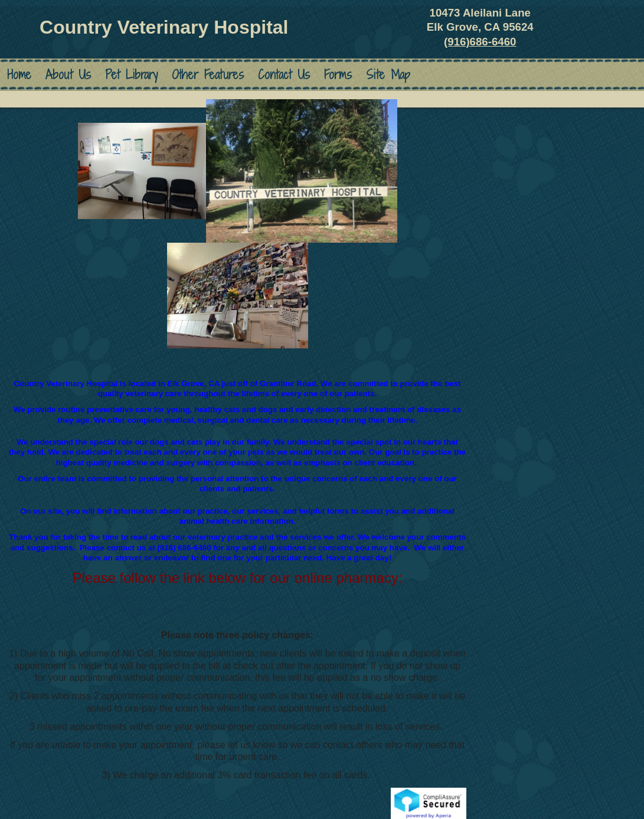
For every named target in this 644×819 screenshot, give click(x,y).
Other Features (208, 75)
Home (19, 75)
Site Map (388, 75)
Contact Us (284, 75)
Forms (338, 75)
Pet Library (131, 75)
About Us (68, 75)
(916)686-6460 (480, 42)
